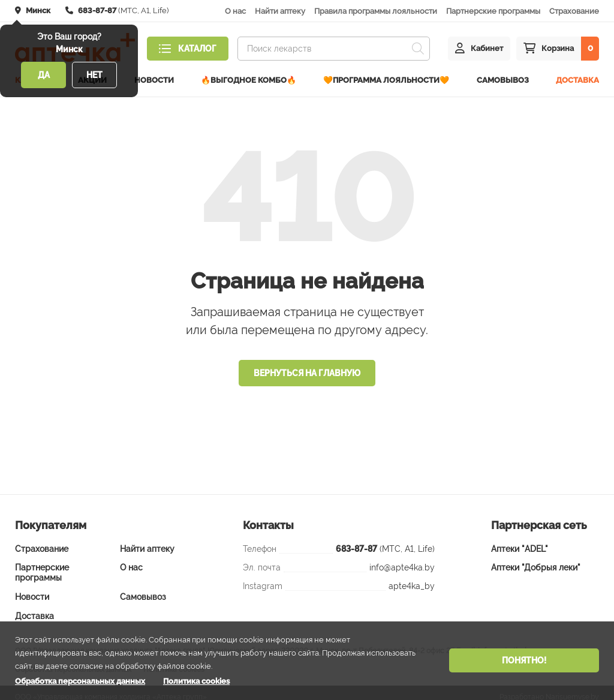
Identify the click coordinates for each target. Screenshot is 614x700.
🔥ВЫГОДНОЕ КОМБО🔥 (249, 76)
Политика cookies (196, 681)
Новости (154, 76)
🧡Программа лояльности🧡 (386, 76)
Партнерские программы (493, 11)
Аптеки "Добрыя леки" (536, 560)
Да (44, 75)
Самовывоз (503, 76)
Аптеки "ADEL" (520, 540)
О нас (235, 11)
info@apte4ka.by (402, 559)
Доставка (577, 76)
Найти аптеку (280, 11)
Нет (94, 75)
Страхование (574, 11)
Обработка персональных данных (80, 681)
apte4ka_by (412, 578)
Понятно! (524, 660)
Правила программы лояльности (376, 11)
